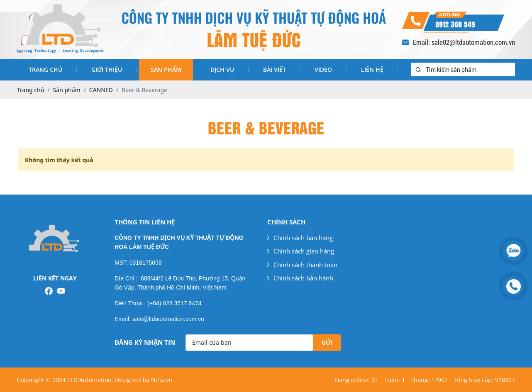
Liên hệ (372, 69)
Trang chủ (45, 69)
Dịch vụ (222, 69)
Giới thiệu (107, 69)
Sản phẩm (166, 69)
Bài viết (275, 69)
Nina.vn (162, 380)
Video (323, 69)
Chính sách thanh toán (302, 265)
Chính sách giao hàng (301, 251)
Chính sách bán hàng (300, 238)
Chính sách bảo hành (300, 278)
